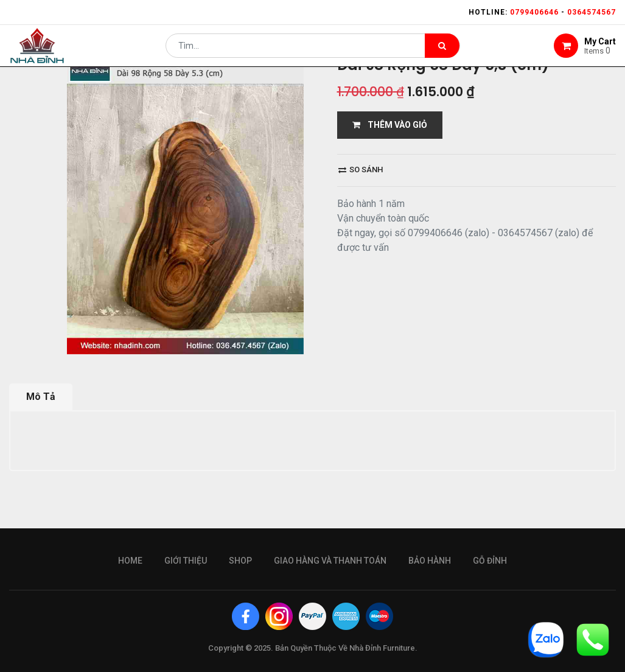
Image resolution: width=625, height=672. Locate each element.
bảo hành (430, 561)
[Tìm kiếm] (442, 52)
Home (130, 561)
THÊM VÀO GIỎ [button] (390, 125)
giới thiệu (186, 561)
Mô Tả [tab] (41, 397)
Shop (240, 561)
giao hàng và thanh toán (330, 561)
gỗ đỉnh (490, 561)
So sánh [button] (361, 170)
